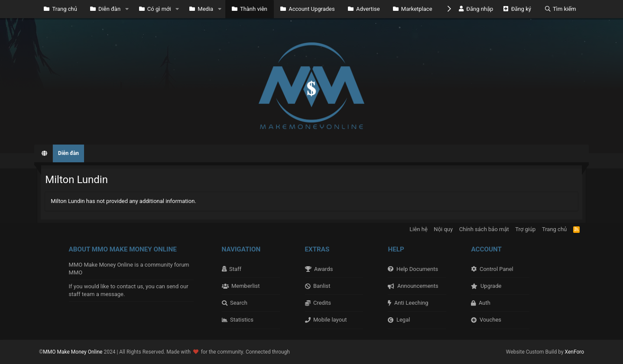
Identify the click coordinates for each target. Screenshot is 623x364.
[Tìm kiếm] (560, 9)
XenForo (575, 352)
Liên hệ (419, 229)
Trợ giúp (525, 229)
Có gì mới (155, 9)
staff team (82, 294)
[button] (127, 9)
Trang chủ (60, 9)
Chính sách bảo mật (484, 229)
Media (201, 9)
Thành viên (250, 9)
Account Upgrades (308, 9)
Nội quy (443, 229)
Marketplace (413, 9)
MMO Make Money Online (73, 352)
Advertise (364, 9)
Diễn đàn (105, 9)
